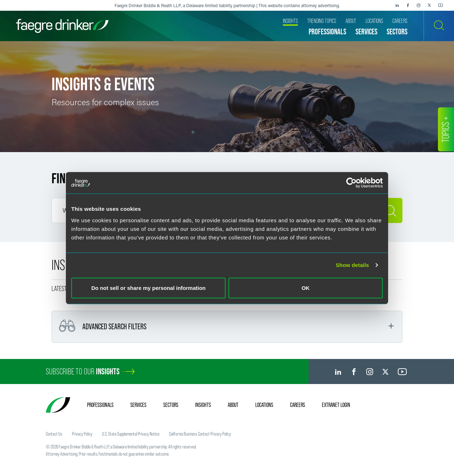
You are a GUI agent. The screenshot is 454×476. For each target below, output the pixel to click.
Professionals (100, 405)
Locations (264, 405)
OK (306, 288)
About (233, 405)
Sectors (171, 405)
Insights (203, 405)
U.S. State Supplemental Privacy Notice (131, 434)
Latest (59, 288)
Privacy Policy (82, 434)
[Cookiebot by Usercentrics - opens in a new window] (351, 183)
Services (138, 405)
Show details (352, 265)
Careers (298, 405)
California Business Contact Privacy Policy (200, 434)
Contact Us (54, 434)
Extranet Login (336, 405)
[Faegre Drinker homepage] (62, 26)
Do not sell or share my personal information (148, 288)
